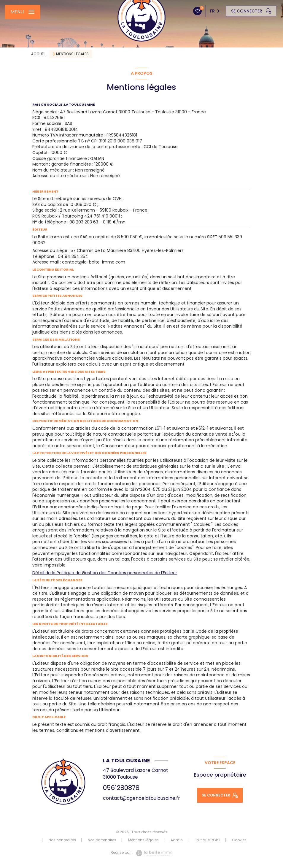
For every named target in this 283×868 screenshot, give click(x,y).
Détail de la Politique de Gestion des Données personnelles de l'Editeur (105, 573)
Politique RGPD (207, 840)
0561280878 (121, 788)
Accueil (39, 54)
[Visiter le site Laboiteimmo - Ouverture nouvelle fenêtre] (152, 853)
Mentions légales (143, 840)
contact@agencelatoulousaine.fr (141, 798)
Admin (177, 840)
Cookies (239, 840)
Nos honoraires (62, 840)
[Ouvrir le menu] (22, 12)
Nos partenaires (102, 840)
